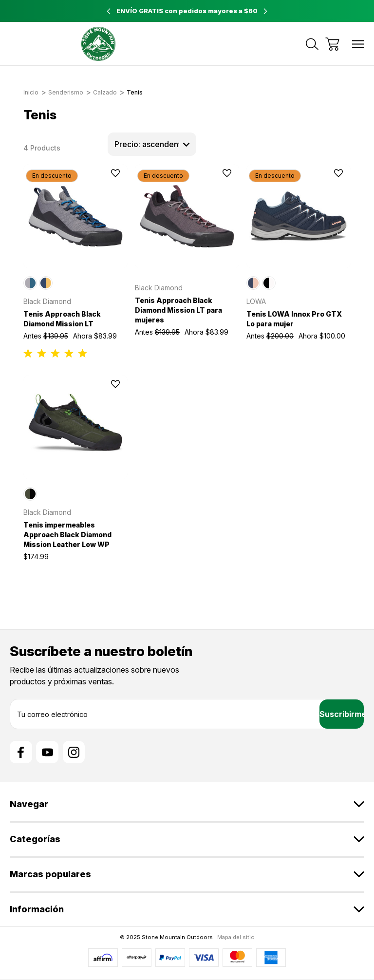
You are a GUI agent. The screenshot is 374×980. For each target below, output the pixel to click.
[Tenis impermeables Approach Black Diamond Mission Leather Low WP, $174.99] (75, 427)
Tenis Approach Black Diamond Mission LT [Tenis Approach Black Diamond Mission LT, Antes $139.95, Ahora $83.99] (62, 319)
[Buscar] (312, 44)
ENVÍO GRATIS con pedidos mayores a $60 (187, 11)
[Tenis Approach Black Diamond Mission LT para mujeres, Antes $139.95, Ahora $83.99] (187, 216)
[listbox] (152, 144)
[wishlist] (102, 173)
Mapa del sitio (236, 937)
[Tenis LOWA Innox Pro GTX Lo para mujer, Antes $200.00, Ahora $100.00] (299, 216)
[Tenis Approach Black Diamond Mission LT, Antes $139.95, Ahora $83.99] (75, 216)
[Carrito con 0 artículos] (332, 44)
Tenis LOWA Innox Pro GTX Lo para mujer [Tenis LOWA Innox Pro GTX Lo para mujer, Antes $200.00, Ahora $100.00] (294, 319)
